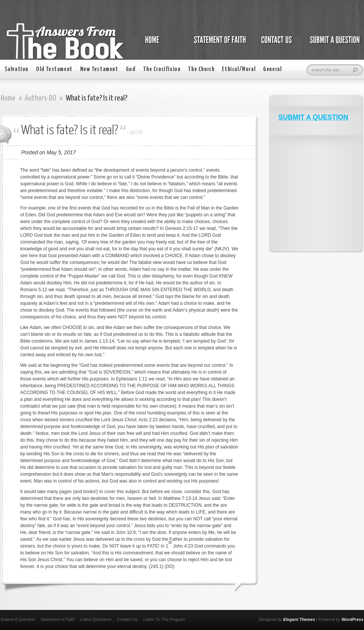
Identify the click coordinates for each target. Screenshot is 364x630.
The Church (201, 69)
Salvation (16, 69)
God (131, 69)
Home (8, 98)
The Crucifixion (162, 69)
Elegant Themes (299, 619)
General (272, 69)
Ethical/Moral (239, 69)
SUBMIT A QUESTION (314, 117)
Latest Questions (96, 619)
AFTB (136, 133)
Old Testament (54, 69)
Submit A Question (18, 619)
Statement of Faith (57, 619)
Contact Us (127, 619)
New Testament (99, 69)
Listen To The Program (164, 619)
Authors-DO (41, 98)
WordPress (353, 619)
